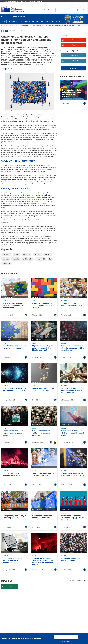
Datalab (52, 21)
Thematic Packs (12, 21)
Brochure (75, 56)
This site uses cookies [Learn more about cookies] (9, 638)
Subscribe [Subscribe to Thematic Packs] (73, 68)
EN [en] (6, 31)
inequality (16, 259)
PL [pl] (22, 31)
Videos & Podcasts (37, 21)
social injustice (28, 259)
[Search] (82, 10)
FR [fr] (14, 31)
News (46, 21)
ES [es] (10, 31)
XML (11, 586)
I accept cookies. (66, 637)
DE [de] (3, 31)
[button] (50, 10)
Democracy (6, 255)
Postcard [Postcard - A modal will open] (75, 45)
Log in (42, 10)
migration (6, 259)
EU (50, 259)
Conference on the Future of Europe (34, 195)
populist (17, 255)
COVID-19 (27, 255)
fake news (37, 255)
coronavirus (6, 264)
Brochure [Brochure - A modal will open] (75, 40)
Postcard (75, 61)
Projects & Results (24, 21)
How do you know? (36, 1)
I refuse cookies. (66, 641)
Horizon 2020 (41, 259)
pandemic (48, 255)
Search (58, 21)
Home (4, 21)
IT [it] (18, 31)
